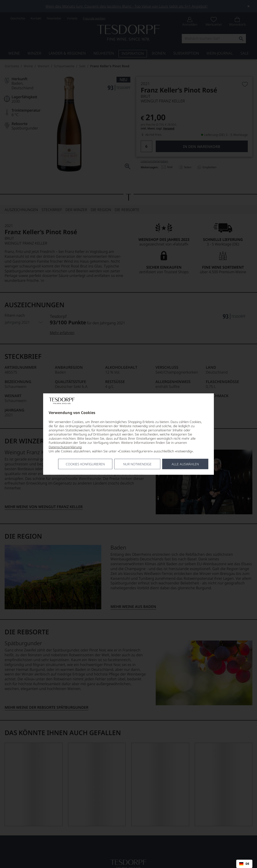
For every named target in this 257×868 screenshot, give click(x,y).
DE (244, 864)
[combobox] (244, 864)
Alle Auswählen (185, 464)
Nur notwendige (137, 464)
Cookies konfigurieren (85, 464)
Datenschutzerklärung (65, 447)
